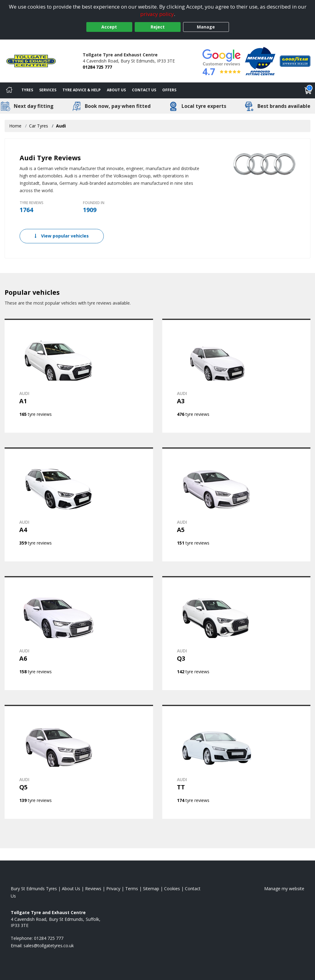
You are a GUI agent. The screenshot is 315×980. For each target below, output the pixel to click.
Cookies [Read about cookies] (172, 889)
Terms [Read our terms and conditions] (132, 889)
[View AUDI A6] (79, 633)
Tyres (27, 90)
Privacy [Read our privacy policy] (113, 889)
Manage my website (284, 889)
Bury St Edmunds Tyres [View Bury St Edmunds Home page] (34, 889)
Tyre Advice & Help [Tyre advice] (82, 90)
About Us (116, 90)
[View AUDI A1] (79, 376)
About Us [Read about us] (71, 889)
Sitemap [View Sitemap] (151, 889)
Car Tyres (39, 126)
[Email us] (49, 946)
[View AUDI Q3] (236, 633)
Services (48, 90)
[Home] (9, 90)
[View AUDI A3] (236, 376)
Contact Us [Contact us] (144, 90)
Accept (109, 27)
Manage (206, 27)
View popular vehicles (62, 236)
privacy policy (157, 14)
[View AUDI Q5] (79, 762)
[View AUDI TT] (236, 762)
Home (15, 126)
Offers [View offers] (169, 90)
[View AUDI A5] (236, 504)
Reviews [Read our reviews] (93, 889)
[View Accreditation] (260, 61)
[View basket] (308, 90)
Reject (158, 27)
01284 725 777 (97, 67)
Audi (61, 126)
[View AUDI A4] (79, 504)
